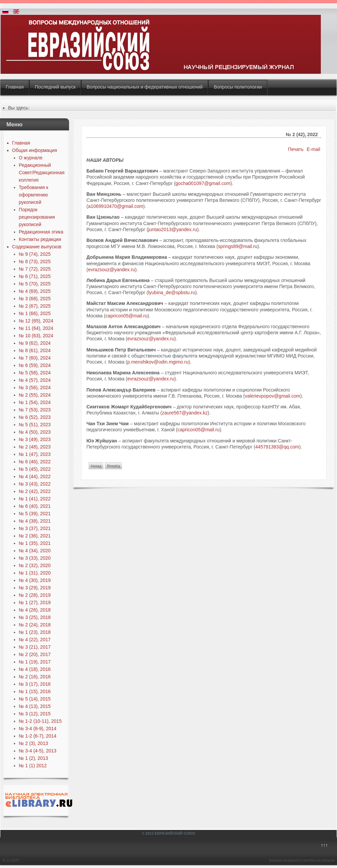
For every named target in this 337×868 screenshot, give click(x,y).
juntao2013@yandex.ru (173, 229)
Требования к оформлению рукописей (34, 195)
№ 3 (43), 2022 (35, 484)
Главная (15, 87)
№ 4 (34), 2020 (35, 551)
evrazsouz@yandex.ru (112, 270)
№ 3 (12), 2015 (35, 714)
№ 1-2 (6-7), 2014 (38, 736)
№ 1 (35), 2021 (35, 543)
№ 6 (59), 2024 (35, 365)
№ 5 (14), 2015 (35, 699)
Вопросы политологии (238, 87)
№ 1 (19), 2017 (35, 662)
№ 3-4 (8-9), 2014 (38, 728)
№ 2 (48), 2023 (35, 447)
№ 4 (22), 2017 (35, 640)
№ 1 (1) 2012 (33, 766)
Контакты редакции (40, 239)
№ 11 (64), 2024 (36, 328)
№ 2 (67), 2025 (35, 306)
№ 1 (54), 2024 (35, 402)
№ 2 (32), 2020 (35, 565)
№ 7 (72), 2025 (35, 269)
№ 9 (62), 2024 (35, 343)
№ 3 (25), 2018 (35, 617)
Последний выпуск (55, 87)
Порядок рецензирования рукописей (37, 217)
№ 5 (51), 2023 (35, 425)
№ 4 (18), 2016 (35, 669)
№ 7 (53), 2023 (35, 410)
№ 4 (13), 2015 (35, 706)
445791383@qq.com (277, 447)
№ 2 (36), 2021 (35, 536)
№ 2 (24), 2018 (35, 625)
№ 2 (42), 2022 (35, 491)
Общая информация (35, 150)
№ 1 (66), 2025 (35, 313)
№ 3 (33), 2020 (35, 558)
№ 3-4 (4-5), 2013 (38, 751)
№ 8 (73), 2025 (35, 261)
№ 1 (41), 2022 (35, 499)
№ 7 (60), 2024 (35, 358)
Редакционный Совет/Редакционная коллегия (42, 173)
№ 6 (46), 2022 (35, 462)
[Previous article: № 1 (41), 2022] (96, 466)
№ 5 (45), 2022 (35, 469)
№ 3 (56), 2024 (35, 387)
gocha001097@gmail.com (203, 183)
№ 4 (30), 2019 (35, 580)
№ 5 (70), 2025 (35, 284)
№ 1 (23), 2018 (35, 632)
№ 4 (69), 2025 (35, 291)
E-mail (313, 149)
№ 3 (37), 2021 (35, 528)
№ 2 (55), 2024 (35, 395)
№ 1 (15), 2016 (35, 691)
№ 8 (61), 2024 (35, 350)
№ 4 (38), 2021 (35, 521)
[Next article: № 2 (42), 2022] (114, 466)
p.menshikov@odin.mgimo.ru (158, 362)
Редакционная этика (41, 232)
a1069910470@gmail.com (116, 206)
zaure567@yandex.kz (185, 413)
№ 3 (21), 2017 (35, 647)
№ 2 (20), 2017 (35, 654)
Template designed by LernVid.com (295, 860)
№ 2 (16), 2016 (35, 677)
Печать (297, 149)
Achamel (328, 860)
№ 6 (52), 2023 (35, 417)
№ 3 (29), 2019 (35, 588)
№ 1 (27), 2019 (35, 602)
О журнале (31, 158)
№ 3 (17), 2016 (35, 684)
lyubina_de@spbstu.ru (172, 292)
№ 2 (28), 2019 (35, 595)
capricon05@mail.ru (127, 316)
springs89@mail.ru (238, 246)
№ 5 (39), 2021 (35, 514)
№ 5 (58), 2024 (35, 373)
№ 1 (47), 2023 (35, 454)
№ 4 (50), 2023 (35, 432)
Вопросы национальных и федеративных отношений (145, 87)
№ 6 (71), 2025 (35, 276)
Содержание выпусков (37, 247)
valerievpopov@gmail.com (273, 396)
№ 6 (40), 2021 (35, 506)
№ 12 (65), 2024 (36, 321)
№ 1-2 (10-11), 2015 (40, 721)
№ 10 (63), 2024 (36, 336)
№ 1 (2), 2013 (34, 758)
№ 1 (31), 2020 (35, 573)
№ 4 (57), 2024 (35, 380)
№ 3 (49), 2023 (35, 439)
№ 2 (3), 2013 (34, 743)
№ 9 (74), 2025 (35, 254)
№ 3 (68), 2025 (35, 299)
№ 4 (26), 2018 (35, 610)
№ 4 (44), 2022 (35, 476)
